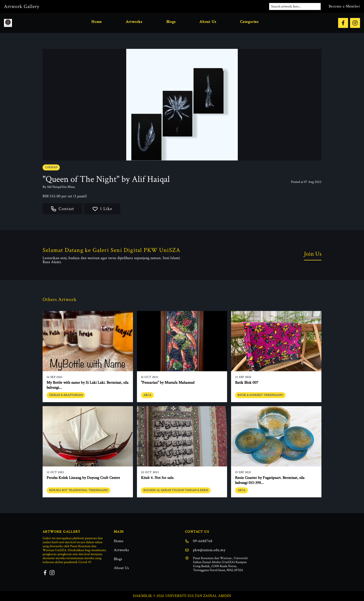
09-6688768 (199, 541)
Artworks (134, 22)
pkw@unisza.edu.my (205, 550)
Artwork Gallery (22, 6)
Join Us (313, 254)
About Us (208, 22)
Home (97, 22)
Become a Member (344, 6)
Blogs (171, 22)
